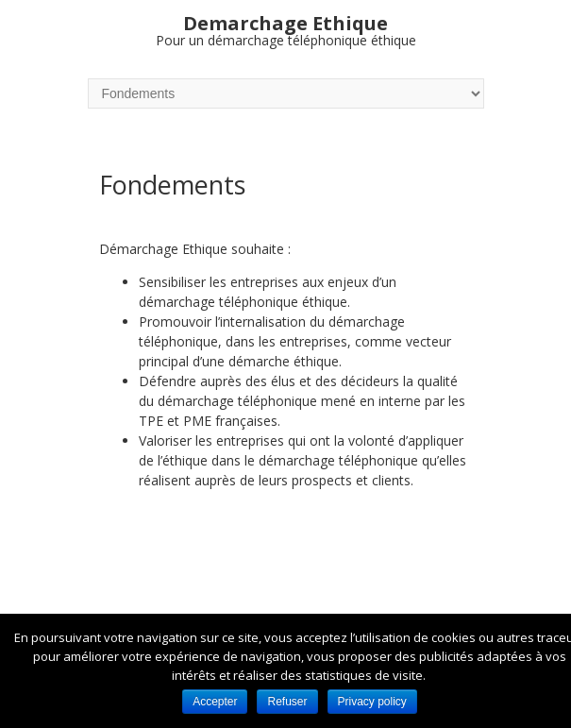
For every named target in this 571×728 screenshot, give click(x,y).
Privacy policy (372, 702)
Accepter (215, 702)
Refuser (287, 702)
